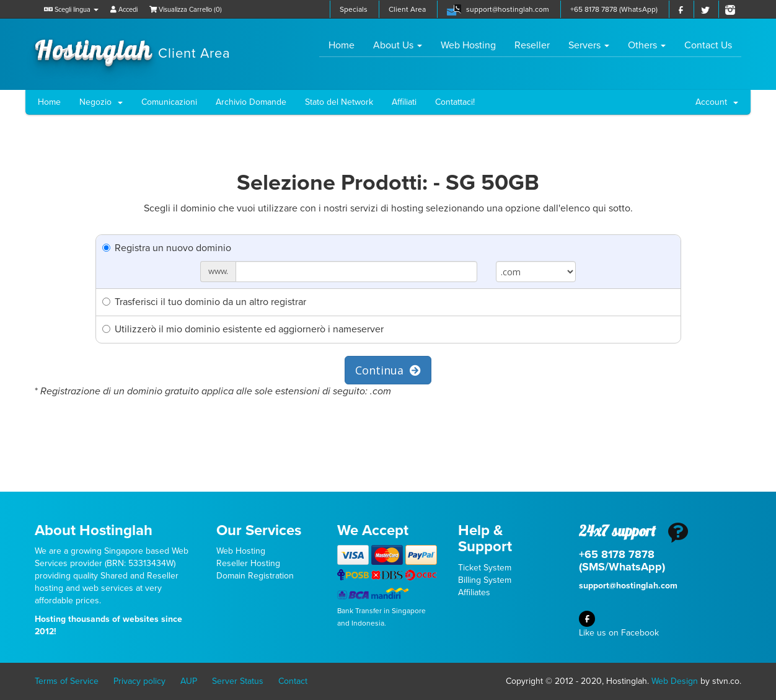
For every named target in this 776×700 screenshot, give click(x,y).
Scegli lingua (71, 10)
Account (717, 102)
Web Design (675, 681)
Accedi (124, 10)
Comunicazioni (169, 102)
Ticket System (485, 568)
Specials (354, 9)
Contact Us (708, 45)
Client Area (407, 9)
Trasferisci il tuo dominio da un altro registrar (204, 302)
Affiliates (474, 592)
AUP (189, 681)
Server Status (238, 681)
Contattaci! (455, 102)
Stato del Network (339, 102)
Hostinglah (133, 48)
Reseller (532, 45)
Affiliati (404, 102)
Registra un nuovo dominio (167, 248)
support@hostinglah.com (508, 9)
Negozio (101, 102)
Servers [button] (589, 45)
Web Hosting (468, 45)
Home (346, 45)
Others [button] (647, 45)
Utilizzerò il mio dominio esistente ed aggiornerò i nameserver (243, 329)
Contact (293, 681)
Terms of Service (67, 681)
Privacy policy (139, 681)
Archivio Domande (251, 102)
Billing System (485, 580)
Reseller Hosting (248, 563)
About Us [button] (398, 45)
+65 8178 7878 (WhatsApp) (614, 9)
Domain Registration (255, 576)
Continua (388, 370)
